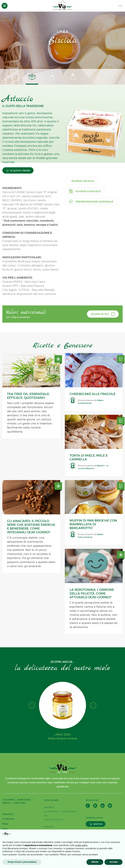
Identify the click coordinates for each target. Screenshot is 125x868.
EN (120, 6)
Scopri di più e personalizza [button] (22, 862)
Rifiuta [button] (95, 862)
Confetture (8, 819)
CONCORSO (19, 803)
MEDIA (6, 803)
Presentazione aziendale (91, 201)
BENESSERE (24, 800)
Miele (5, 824)
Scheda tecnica (83, 181)
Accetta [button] (113, 862)
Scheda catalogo (85, 191)
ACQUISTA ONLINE (18, 170)
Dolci (5, 829)
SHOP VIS (96, 824)
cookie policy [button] (81, 845)
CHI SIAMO (8, 800)
